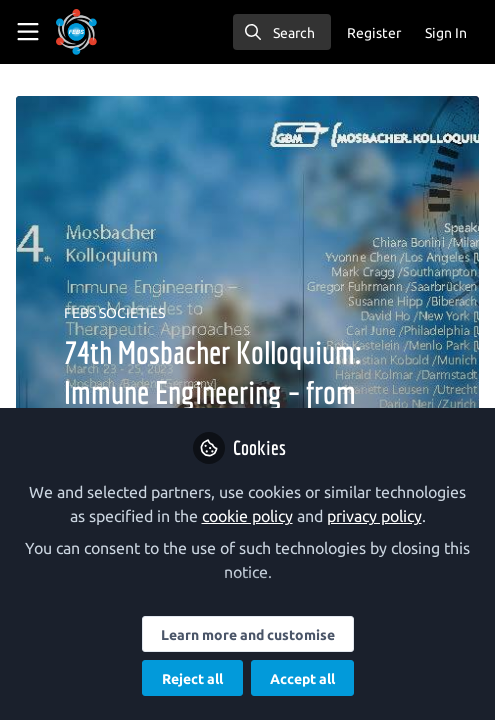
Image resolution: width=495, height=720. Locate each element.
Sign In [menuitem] (446, 33)
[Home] (76, 32)
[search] (282, 32)
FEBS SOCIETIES (114, 313)
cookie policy (247, 516)
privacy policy (374, 516)
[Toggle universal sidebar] (28, 32)
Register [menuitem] (374, 33)
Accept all (302, 679)
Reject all (192, 679)
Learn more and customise (248, 635)
